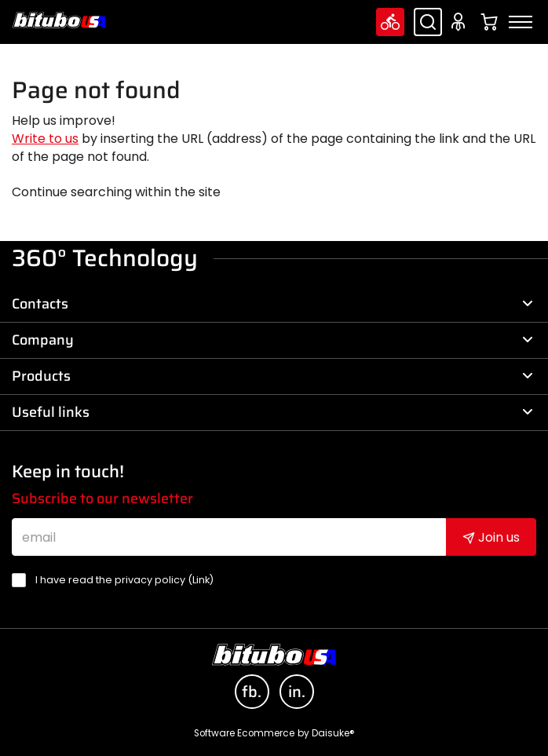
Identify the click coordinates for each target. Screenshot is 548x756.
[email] (229, 537)
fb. (252, 692)
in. (297, 692)
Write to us (45, 139)
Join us (491, 537)
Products (272, 376)
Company (272, 340)
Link (201, 580)
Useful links (272, 412)
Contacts (272, 304)
